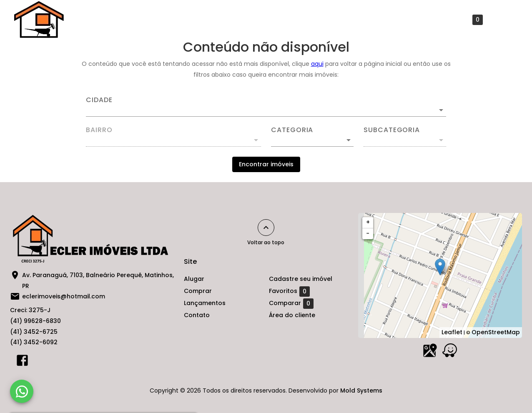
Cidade (99, 100)
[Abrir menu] (504, 20)
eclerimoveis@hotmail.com (64, 296)
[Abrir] (441, 110)
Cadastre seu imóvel (394, 20)
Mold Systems (361, 390)
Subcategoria (392, 130)
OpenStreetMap (496, 332)
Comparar (291, 303)
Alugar (189, 20)
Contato (332, 20)
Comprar (230, 20)
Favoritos (462, 20)
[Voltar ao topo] (266, 228)
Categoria (292, 130)
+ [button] (368, 222)
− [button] (368, 233)
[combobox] (266, 107)
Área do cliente (292, 315)
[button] (312, 140)
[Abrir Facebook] (22, 362)
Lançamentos (282, 20)
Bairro (99, 130)
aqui (317, 64)
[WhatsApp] (22, 391)
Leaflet (452, 332)
